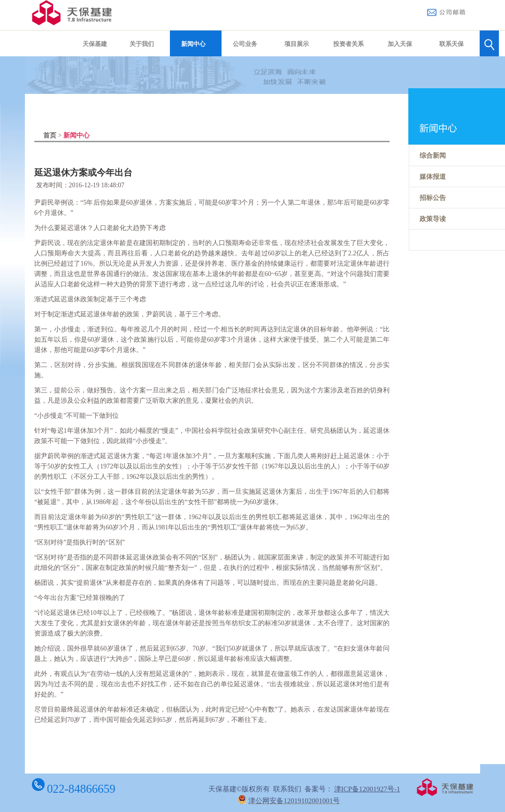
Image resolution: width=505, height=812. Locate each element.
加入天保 (400, 44)
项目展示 (297, 44)
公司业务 (245, 44)
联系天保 (451, 44)
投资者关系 (348, 44)
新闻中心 (193, 44)
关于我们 (142, 44)
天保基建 (95, 44)
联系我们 (287, 789)
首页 (50, 135)
